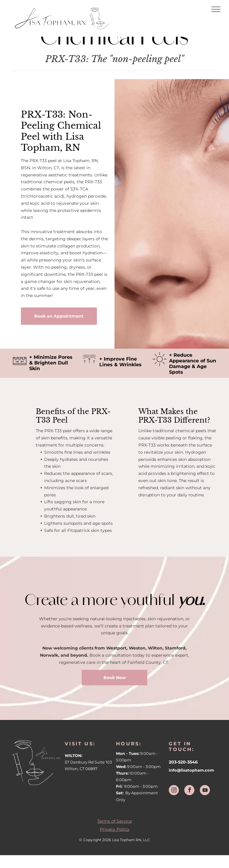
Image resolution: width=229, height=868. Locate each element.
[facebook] (189, 791)
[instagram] (174, 791)
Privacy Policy (115, 829)
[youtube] (205, 791)
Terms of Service (114, 821)
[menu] (216, 9)
